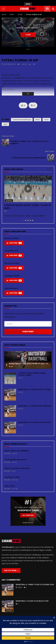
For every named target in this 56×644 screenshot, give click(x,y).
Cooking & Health (12, 276)
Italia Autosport (11, 288)
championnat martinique (22, 120)
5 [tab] (33, 220)
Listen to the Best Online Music (17, 468)
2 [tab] (26, 220)
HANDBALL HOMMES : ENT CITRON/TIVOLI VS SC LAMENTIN (30, 142)
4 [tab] (30, 220)
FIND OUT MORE (11, 570)
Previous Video (8, 136)
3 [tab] (28, 220)
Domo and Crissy (12, 263)
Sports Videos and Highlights (17, 451)
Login (28, 35)
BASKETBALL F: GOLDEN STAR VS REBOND (35, 406)
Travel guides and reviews (15, 460)
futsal (46, 120)
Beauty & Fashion (12, 238)
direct (38, 120)
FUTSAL (20, 15)
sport (5, 124)
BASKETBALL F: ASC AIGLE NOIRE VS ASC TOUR (30, 364)
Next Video (50, 151)
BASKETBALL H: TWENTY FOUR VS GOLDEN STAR (35, 585)
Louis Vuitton (10, 486)
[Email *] (28, 324)
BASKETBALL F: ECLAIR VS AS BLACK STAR (32, 601)
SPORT (12, 15)
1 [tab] (23, 220)
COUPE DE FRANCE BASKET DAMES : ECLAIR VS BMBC (28, 207)
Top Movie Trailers (12, 477)
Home (4, 15)
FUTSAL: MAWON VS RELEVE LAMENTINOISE (29, 158)
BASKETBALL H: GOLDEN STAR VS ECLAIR (34, 422)
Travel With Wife (11, 251)
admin (8, 454)
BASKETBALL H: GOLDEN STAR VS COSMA (35, 389)
